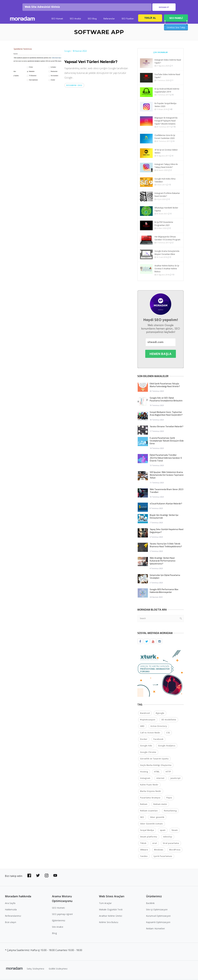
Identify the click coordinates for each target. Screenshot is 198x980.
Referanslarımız (13, 917)
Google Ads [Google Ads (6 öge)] (146, 747)
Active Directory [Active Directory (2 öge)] (159, 727)
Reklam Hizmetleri (155, 930)
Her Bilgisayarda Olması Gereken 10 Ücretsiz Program (167, 239)
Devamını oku (74, 86)
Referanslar (109, 20)
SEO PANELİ (176, 19)
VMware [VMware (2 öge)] (144, 851)
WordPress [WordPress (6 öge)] (175, 851)
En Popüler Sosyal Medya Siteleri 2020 (165, 106)
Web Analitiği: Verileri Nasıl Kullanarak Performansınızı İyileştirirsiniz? (163, 562)
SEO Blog (92, 20)
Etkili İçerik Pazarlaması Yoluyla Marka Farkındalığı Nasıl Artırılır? (165, 386)
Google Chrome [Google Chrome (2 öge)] (148, 753)
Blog (54, 934)
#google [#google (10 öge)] (160, 714)
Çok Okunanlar (160, 53)
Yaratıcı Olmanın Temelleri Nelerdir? (167, 428)
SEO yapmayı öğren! (62, 915)
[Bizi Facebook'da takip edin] (29, 877)
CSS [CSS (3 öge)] (168, 734)
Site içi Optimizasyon (157, 911)
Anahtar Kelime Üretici (111, 917)
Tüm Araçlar (105, 904)
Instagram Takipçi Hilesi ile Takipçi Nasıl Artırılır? (166, 167)
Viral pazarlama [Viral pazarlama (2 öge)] (171, 844)
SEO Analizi (75, 20)
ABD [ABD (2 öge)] (142, 727)
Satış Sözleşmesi (35, 970)
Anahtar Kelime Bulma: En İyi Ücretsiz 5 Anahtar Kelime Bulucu (167, 270)
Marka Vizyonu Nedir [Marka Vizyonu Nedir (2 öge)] (151, 792)
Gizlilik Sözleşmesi (58, 970)
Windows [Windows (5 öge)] (159, 851)
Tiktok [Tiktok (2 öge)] (143, 844)
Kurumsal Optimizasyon (158, 917)
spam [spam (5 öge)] (163, 831)
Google (68, 52)
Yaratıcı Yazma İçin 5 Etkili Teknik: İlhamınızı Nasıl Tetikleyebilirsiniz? (166, 546)
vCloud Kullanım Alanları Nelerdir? (166, 505)
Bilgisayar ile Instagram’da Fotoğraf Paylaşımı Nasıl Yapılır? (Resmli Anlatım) (166, 122)
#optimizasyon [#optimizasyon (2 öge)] (148, 721)
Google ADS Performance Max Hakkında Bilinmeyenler (164, 592)
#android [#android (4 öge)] (145, 714)
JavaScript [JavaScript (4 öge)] (175, 779)
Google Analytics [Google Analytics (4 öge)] (167, 747)
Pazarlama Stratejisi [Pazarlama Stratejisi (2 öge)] (150, 799)
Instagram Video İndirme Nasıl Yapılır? (168, 62)
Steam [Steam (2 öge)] (175, 831)
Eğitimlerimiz (59, 922)
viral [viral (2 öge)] (155, 844)
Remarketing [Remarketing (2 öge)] (170, 812)
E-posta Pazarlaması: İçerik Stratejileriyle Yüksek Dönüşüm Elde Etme (167, 442)
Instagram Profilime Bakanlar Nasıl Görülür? (167, 196)
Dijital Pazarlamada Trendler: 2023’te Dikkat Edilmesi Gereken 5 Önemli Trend (166, 459)
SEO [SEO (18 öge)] (142, 818)
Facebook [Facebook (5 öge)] (158, 740)
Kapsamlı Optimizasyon (158, 923)
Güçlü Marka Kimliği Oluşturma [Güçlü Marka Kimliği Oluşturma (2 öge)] (156, 766)
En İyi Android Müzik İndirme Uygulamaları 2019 (167, 91)
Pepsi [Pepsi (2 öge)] (169, 799)
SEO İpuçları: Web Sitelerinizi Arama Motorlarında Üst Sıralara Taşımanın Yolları (167, 476)
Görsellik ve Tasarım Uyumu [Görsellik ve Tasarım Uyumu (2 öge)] (154, 760)
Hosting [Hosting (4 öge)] (144, 773)
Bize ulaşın (11, 923)
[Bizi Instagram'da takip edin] (47, 877)
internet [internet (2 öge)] (160, 779)
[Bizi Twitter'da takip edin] (38, 877)
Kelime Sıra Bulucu (109, 923)
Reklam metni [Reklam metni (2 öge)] (160, 805)
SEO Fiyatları (128, 20)
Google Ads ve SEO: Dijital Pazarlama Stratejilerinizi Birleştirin (166, 400)
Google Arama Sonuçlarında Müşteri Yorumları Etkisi (167, 254)
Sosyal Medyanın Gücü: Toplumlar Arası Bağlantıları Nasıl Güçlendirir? (166, 415)
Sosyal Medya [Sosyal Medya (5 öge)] (147, 831)
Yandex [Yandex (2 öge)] (144, 857)
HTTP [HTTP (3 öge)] (168, 773)
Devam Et (164, 8)
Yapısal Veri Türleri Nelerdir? (91, 63)
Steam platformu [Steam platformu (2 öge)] (149, 838)
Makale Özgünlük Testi (111, 911)
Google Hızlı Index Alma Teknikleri (165, 181)
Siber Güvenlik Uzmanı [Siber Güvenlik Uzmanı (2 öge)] (152, 825)
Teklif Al (150, 19)
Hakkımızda (11, 911)
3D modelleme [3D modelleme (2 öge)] (169, 721)
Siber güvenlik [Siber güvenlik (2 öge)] (157, 818)
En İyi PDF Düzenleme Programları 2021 (164, 225)
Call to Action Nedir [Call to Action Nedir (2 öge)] (150, 734)
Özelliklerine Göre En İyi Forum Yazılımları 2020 (165, 138)
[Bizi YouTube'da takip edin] (55, 877)
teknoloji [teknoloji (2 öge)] (168, 838)
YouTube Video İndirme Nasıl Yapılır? (167, 77)
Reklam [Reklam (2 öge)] (144, 805)
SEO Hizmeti (57, 20)
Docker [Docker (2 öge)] (144, 740)
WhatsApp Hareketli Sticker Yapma (166, 210)
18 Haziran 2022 (80, 52)
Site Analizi (58, 928)
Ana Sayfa (10, 904)
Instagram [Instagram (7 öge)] (145, 779)
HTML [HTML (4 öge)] (157, 773)
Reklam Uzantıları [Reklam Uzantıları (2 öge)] (149, 812)
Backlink (150, 904)
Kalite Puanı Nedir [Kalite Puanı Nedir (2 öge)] (149, 786)
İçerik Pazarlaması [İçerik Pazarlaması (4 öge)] (163, 857)
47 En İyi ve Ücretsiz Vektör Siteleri (166, 152)
